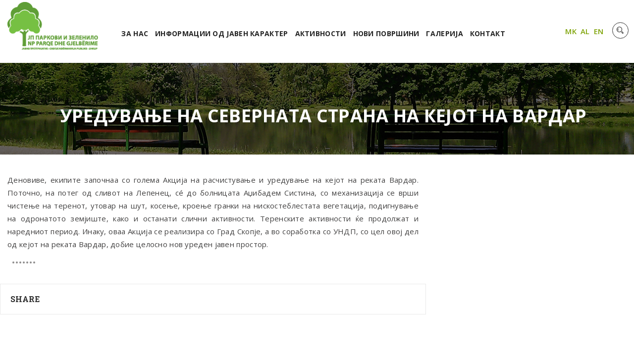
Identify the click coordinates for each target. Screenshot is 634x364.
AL (585, 31)
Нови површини (386, 33)
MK (571, 31)
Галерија (444, 33)
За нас (135, 33)
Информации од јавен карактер (221, 33)
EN (599, 31)
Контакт (488, 33)
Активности (321, 33)
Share (25, 299)
